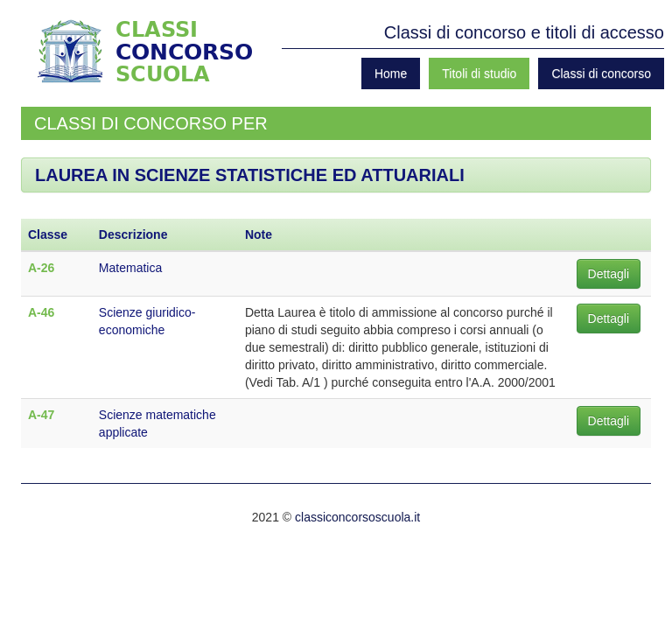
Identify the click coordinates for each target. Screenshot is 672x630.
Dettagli (609, 274)
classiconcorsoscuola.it (357, 517)
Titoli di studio (479, 73)
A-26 (41, 268)
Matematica (130, 268)
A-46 (41, 312)
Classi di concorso (601, 73)
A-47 (41, 415)
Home (391, 73)
